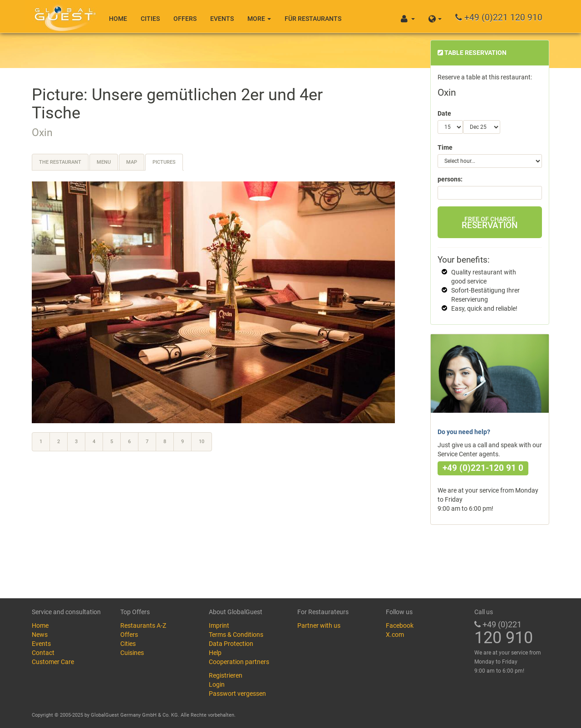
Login (217, 684)
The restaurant (60, 162)
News (40, 635)
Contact (43, 653)
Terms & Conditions (236, 635)
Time (445, 147)
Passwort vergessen (237, 694)
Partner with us (319, 625)
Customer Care (53, 662)
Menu (104, 162)
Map (132, 162)
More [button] (259, 19)
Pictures (164, 162)
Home (118, 19)
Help (215, 653)
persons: (450, 179)
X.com (395, 635)
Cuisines (132, 653)
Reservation (490, 223)
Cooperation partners (239, 662)
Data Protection (231, 644)
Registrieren (226, 675)
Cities (150, 19)
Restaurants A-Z (143, 625)
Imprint (219, 625)
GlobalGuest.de (64, 16)
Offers (185, 19)
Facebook (400, 625)
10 (202, 442)
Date (444, 113)
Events (222, 19)
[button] (435, 16)
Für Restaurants (313, 19)
